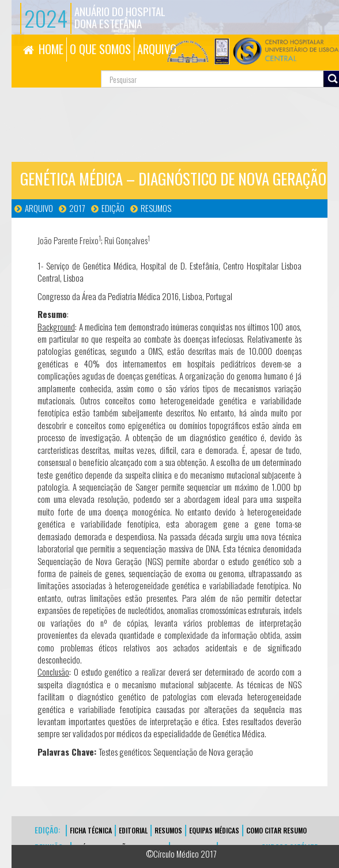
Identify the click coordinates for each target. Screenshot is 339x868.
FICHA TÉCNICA (91, 830)
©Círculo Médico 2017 (181, 854)
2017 (77, 208)
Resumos (156, 208)
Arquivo (39, 208)
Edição (113, 208)
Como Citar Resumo (276, 830)
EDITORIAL (133, 830)
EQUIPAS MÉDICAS (214, 830)
